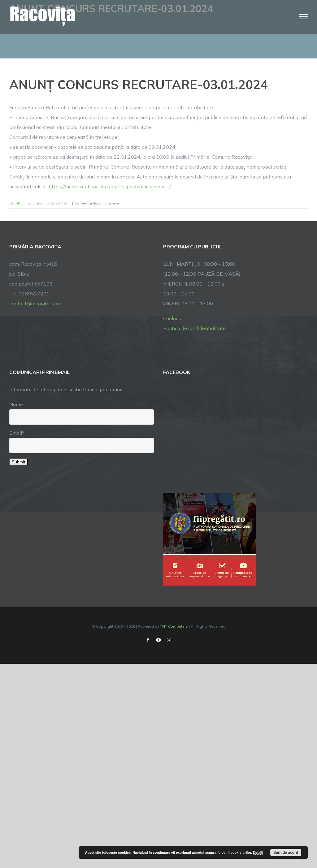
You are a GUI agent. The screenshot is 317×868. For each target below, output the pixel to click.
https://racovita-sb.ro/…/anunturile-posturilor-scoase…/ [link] (110, 187)
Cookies (172, 318)
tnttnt (19, 203)
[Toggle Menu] (304, 17)
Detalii (258, 853)
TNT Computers (174, 626)
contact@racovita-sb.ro (36, 303)
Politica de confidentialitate (194, 328)
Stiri (67, 203)
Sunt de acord (286, 853)
